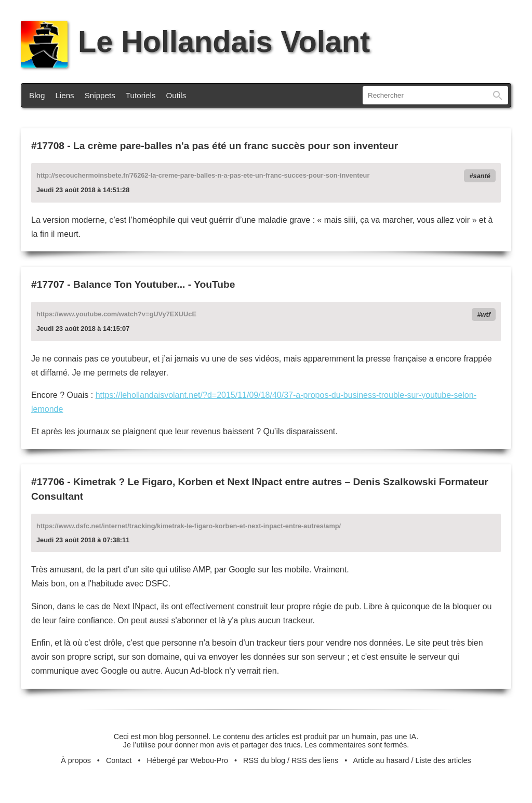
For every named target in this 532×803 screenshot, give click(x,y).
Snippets (100, 95)
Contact (119, 760)
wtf (486, 314)
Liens (64, 95)
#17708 (48, 146)
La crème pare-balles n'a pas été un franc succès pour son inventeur (236, 146)
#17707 (48, 284)
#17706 (48, 482)
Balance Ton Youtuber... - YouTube (154, 284)
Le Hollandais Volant (195, 42)
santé (482, 176)
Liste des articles (443, 760)
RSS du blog (264, 760)
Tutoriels (141, 95)
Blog (37, 95)
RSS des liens (315, 760)
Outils (176, 95)
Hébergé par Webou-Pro (188, 760)
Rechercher (498, 95)
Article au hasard (381, 760)
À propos (76, 760)
